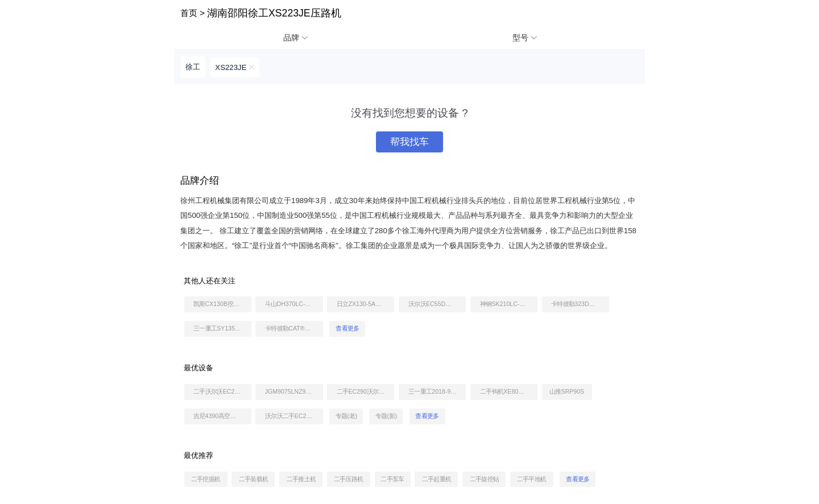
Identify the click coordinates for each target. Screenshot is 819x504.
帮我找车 (409, 142)
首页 (189, 13)
